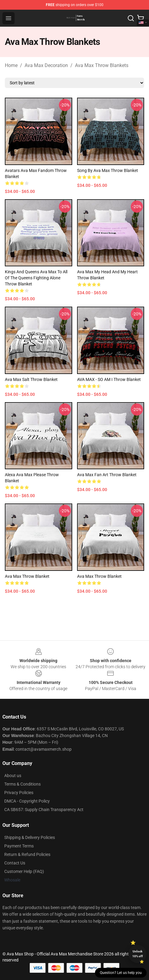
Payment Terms (19, 846)
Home (11, 65)
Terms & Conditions (22, 784)
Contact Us (15, 863)
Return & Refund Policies (27, 854)
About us (13, 776)
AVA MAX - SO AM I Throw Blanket (109, 379)
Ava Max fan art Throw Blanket (107, 475)
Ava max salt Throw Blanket (31, 379)
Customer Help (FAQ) (24, 871)
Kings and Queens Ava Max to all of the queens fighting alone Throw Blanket (36, 278)
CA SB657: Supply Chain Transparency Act (44, 810)
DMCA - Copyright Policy (27, 801)
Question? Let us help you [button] (121, 973)
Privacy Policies (19, 793)
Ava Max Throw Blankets (102, 65)
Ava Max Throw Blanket (27, 576)
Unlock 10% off (138, 954)
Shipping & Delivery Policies (30, 837)
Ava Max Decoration (46, 65)
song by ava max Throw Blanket (108, 170)
